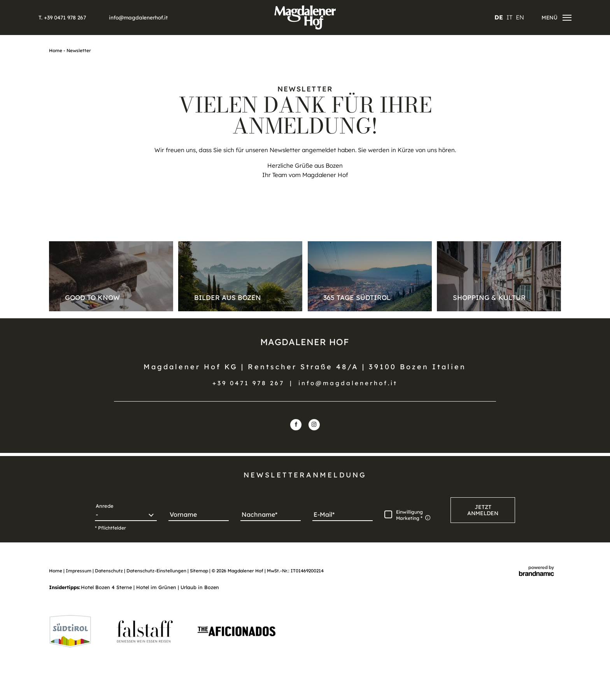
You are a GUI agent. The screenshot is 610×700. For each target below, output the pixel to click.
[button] (483, 510)
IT (509, 17)
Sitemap (200, 571)
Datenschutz (110, 571)
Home (56, 50)
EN (520, 17)
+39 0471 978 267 (248, 383)
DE (499, 17)
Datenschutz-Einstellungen (157, 571)
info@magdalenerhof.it (348, 383)
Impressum (79, 571)
